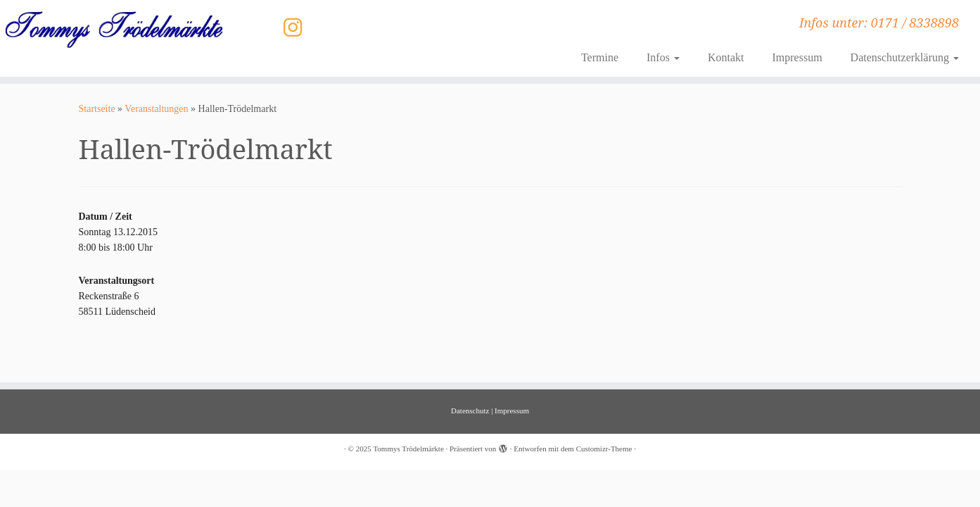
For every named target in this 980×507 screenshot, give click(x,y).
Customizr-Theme (604, 449)
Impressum (797, 57)
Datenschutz (470, 411)
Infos (663, 57)
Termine (600, 57)
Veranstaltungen (156, 109)
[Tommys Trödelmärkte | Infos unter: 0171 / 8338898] (113, 29)
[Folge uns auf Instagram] (297, 28)
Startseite (97, 109)
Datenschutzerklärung (905, 57)
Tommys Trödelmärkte (408, 449)
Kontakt (726, 57)
